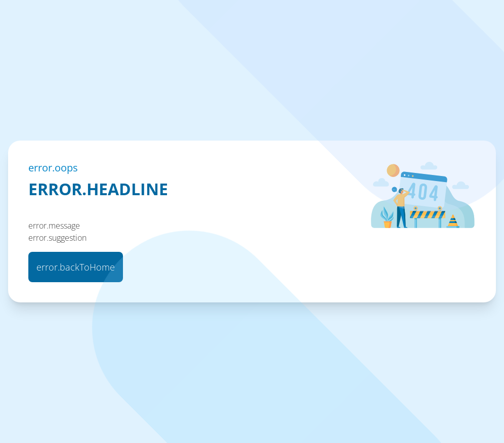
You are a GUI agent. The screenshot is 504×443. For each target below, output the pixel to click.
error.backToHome (76, 267)
